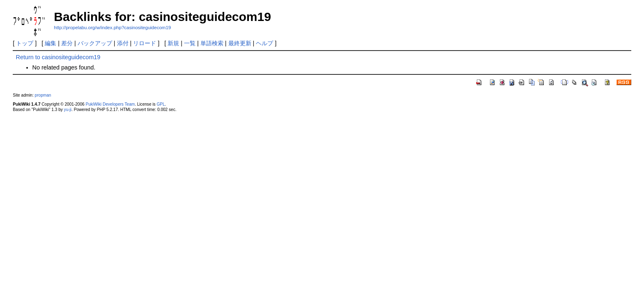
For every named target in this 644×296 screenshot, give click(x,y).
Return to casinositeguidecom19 (58, 57)
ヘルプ (264, 43)
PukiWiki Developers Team (110, 104)
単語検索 (212, 43)
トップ (25, 43)
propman (43, 95)
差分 (67, 43)
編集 (51, 43)
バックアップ (95, 43)
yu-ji (68, 110)
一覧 (190, 43)
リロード (145, 43)
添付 (123, 43)
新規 (173, 43)
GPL (161, 104)
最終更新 (240, 43)
